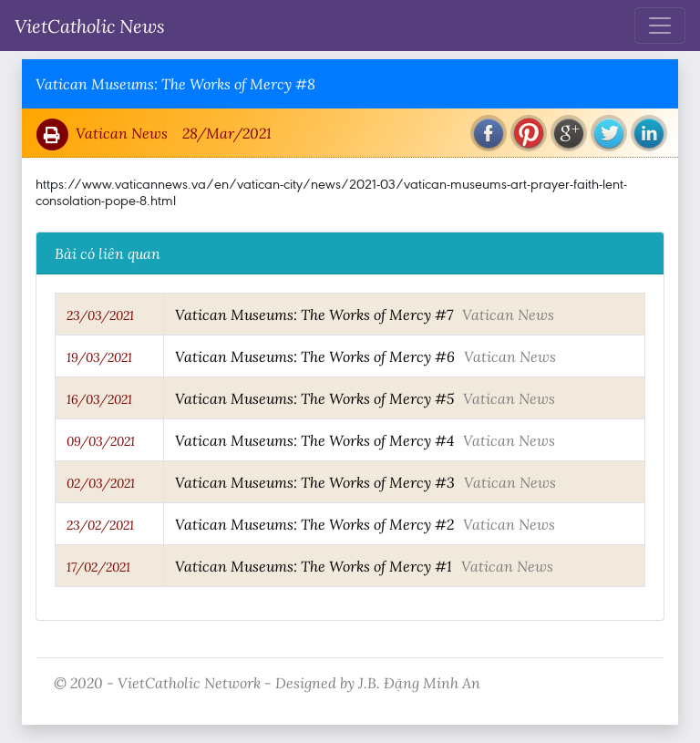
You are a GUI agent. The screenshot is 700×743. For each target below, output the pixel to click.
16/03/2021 (99, 399)
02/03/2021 (101, 483)
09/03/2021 (101, 441)
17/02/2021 (98, 567)
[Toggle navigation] (660, 26)
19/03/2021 (99, 357)
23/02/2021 (100, 525)
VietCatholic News (90, 26)
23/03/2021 (100, 315)
